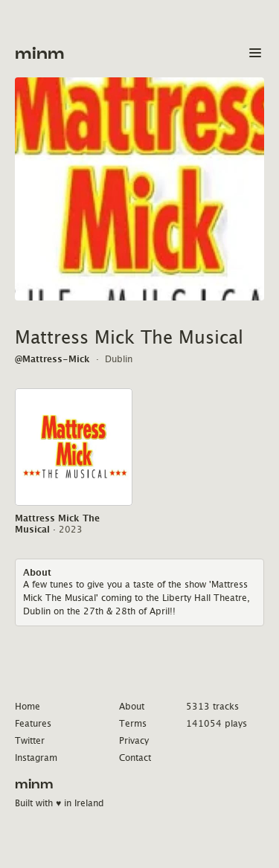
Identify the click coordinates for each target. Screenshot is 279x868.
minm (40, 54)
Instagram (36, 758)
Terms (133, 723)
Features (33, 723)
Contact (135, 758)
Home (28, 706)
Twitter (30, 740)
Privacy (134, 740)
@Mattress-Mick (52, 359)
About (132, 706)
